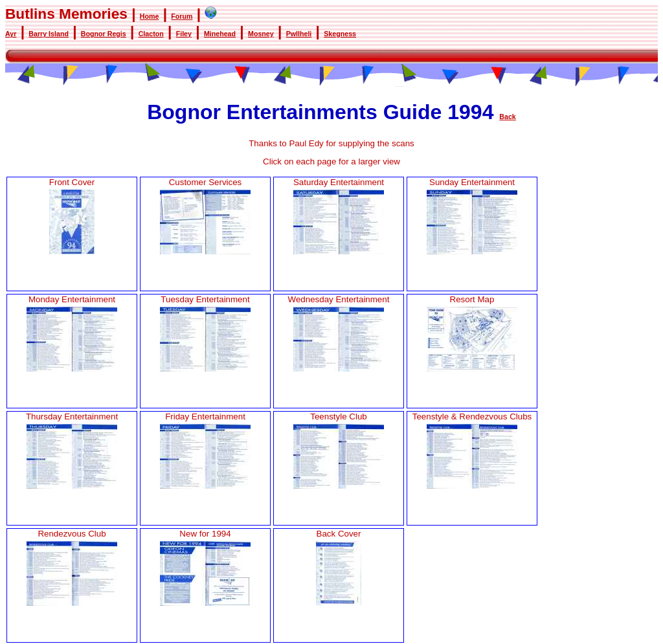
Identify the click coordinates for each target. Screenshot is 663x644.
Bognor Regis (104, 34)
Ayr (11, 34)
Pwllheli (299, 34)
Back (507, 117)
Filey (184, 34)
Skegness (340, 34)
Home (150, 16)
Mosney (261, 34)
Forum (182, 16)
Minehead (220, 34)
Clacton (151, 34)
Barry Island (49, 34)
